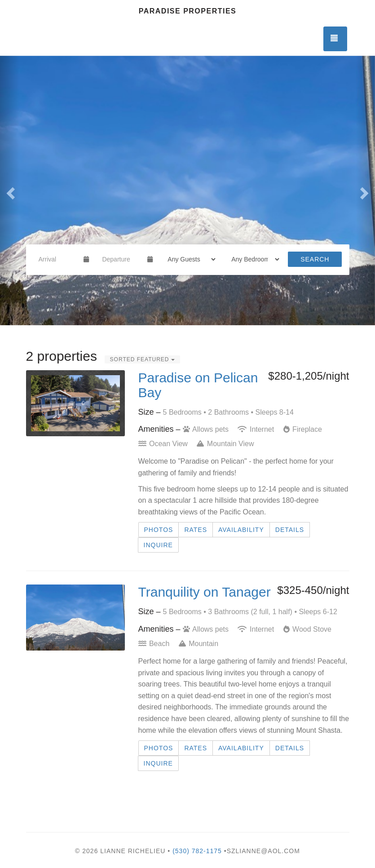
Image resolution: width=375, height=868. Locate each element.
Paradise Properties (188, 11)
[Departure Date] (121, 259)
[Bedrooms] (252, 259)
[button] (9, 190)
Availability (241, 530)
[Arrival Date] (57, 259)
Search (315, 259)
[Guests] (189, 259)
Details (290, 530)
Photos (159, 530)
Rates (196, 530)
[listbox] (187, 190)
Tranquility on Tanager (205, 592)
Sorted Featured (142, 359)
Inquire (158, 545)
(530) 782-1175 (197, 851)
